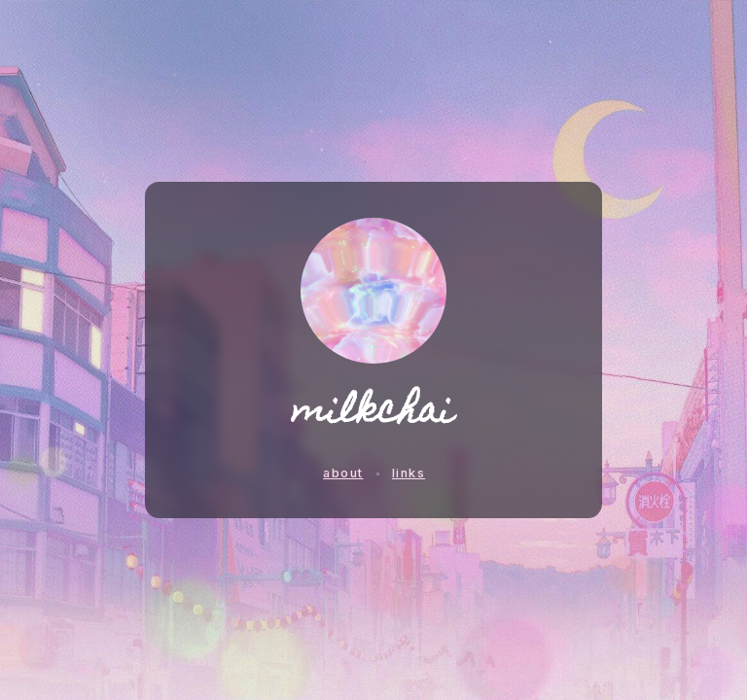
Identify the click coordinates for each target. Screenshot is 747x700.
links (409, 473)
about (343, 473)
